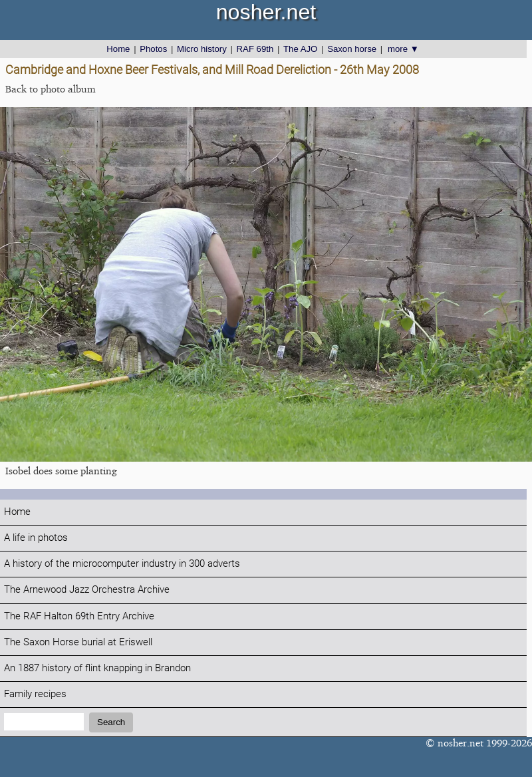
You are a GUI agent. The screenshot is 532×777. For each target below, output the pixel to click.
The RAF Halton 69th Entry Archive (79, 616)
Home (118, 49)
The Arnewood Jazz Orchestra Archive (87, 590)
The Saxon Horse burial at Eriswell (78, 642)
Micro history (202, 49)
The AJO (300, 49)
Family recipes (35, 694)
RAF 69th (255, 49)
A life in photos (36, 538)
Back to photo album (51, 89)
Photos (153, 49)
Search (111, 722)
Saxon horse (352, 49)
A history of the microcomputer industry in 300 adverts (122, 564)
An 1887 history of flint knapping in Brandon (97, 668)
